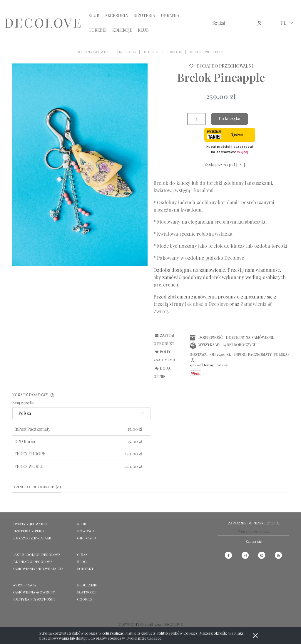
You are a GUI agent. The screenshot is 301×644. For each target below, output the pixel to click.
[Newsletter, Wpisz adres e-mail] (253, 531)
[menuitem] (94, 15)
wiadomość (268, 270)
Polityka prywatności (34, 599)
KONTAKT (85, 568)
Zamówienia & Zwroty (34, 592)
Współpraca (24, 585)
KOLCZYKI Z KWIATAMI (32, 538)
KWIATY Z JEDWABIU (30, 524)
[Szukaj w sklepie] (224, 23)
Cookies (85, 599)
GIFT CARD (87, 538)
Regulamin (87, 585)
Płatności (87, 592)
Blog (82, 561)
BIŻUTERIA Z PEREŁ (29, 531)
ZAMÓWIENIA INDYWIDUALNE (38, 568)
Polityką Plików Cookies (177, 633)
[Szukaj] (246, 23)
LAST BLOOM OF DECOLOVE (36, 554)
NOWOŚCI (85, 531)
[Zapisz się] (254, 541)
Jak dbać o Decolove (32, 561)
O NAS (82, 554)
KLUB (82, 524)
